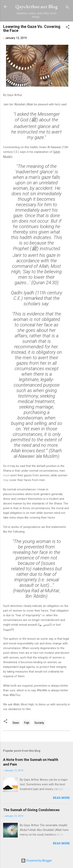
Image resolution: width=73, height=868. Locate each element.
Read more (61, 798)
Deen (16, 723)
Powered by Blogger (36, 861)
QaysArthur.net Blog (36, 7)
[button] (68, 28)
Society (39, 723)
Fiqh (27, 723)
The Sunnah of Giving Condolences (31, 810)
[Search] (68, 8)
